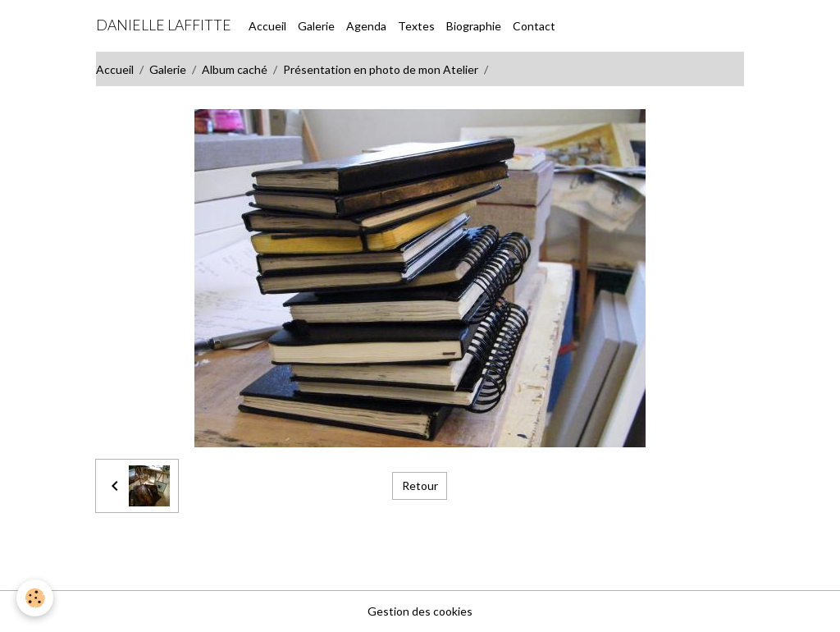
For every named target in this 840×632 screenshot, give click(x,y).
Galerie (316, 26)
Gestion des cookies (420, 611)
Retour (420, 485)
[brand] (164, 25)
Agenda (366, 26)
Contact (534, 26)
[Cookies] (35, 598)
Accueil (267, 26)
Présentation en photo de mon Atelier (381, 69)
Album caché (235, 69)
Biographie (474, 26)
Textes (416, 26)
